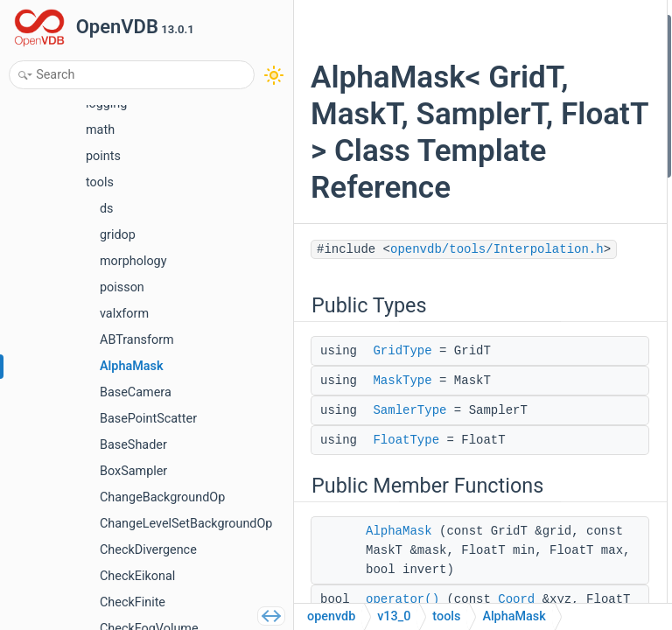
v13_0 (394, 616)
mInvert (561, 377)
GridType (402, 521)
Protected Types (569, 212)
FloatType (567, 119)
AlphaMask (570, 166)
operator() (567, 189)
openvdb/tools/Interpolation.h (424, 420)
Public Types (560, 25)
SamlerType (572, 95)
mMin (556, 329)
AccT (554, 236)
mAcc (556, 283)
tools (446, 616)
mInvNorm (568, 353)
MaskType (402, 570)
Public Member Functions (594, 142)
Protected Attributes (580, 259)
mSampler (568, 307)
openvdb (331, 616)
